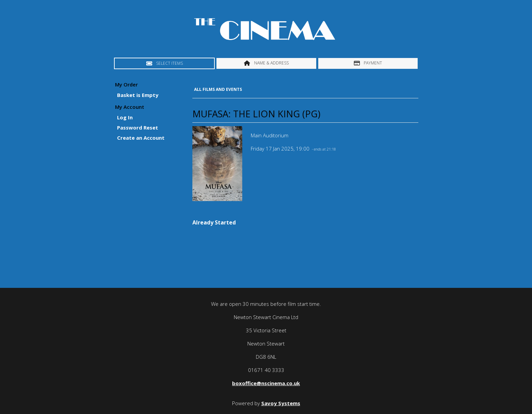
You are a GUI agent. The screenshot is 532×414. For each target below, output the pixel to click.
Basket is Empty (138, 95)
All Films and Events (218, 89)
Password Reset (138, 127)
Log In (125, 117)
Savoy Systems (281, 403)
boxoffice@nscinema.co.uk (266, 383)
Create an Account (141, 138)
